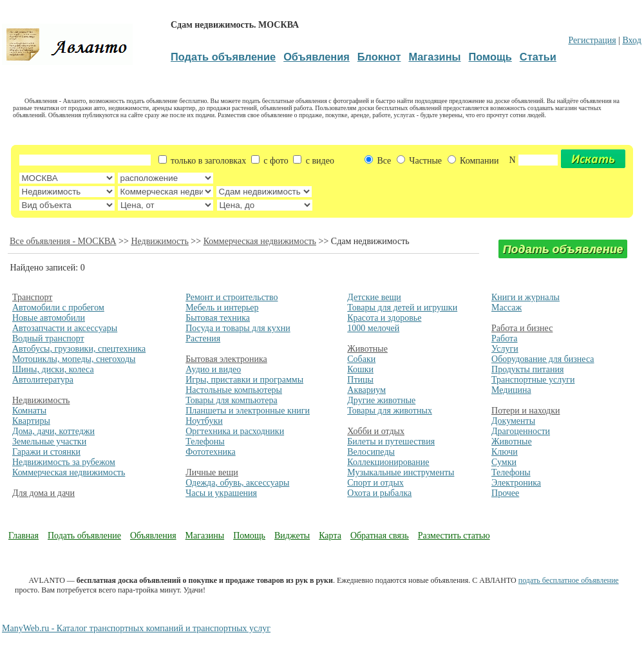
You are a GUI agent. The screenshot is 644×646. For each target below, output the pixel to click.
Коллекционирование (388, 462)
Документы (513, 421)
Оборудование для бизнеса (543, 359)
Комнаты (29, 411)
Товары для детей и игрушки (402, 308)
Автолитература (43, 380)
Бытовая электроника (226, 359)
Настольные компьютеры (234, 390)
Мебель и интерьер (222, 308)
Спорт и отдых (375, 483)
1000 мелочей (373, 328)
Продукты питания (527, 369)
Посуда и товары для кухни (238, 328)
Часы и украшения (221, 493)
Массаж (507, 308)
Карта (330, 536)
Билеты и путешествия (391, 442)
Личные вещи (212, 472)
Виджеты (292, 536)
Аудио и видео (213, 369)
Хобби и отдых (376, 431)
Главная (24, 536)
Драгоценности (521, 431)
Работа (504, 338)
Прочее (505, 493)
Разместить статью (454, 536)
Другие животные (381, 400)
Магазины (205, 536)
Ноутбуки (204, 421)
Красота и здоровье (384, 318)
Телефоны (205, 442)
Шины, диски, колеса (53, 369)
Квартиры (31, 421)
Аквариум (366, 390)
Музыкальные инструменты (401, 472)
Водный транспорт (48, 338)
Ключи (505, 452)
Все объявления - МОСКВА (63, 241)
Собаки (361, 359)
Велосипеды (371, 452)
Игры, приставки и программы (244, 380)
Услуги (505, 349)
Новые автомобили (49, 318)
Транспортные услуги (533, 380)
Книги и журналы (526, 297)
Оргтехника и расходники (235, 431)
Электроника (516, 483)
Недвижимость (159, 241)
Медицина (511, 390)
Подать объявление (84, 536)
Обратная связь (380, 536)
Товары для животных (390, 411)
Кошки (360, 369)
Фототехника (211, 452)
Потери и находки (526, 411)
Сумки (504, 462)
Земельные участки (49, 442)
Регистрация (592, 40)
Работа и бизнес (522, 328)
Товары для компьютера (231, 400)
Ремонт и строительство (232, 297)
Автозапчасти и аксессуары (65, 328)
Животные (367, 349)
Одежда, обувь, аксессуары (237, 483)
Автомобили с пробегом (58, 308)
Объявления (153, 536)
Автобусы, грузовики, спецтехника (79, 349)
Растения (203, 338)
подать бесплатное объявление (569, 580)
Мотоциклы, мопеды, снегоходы (74, 359)
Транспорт (32, 297)
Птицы (360, 380)
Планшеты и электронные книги (248, 411)
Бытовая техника (218, 318)
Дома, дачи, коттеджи (53, 431)
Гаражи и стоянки (46, 452)
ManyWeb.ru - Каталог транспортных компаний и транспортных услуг (136, 628)
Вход (631, 40)
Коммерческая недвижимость (260, 241)
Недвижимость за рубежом (64, 462)
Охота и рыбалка (379, 493)
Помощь (249, 536)
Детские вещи (374, 297)
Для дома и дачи (43, 493)
